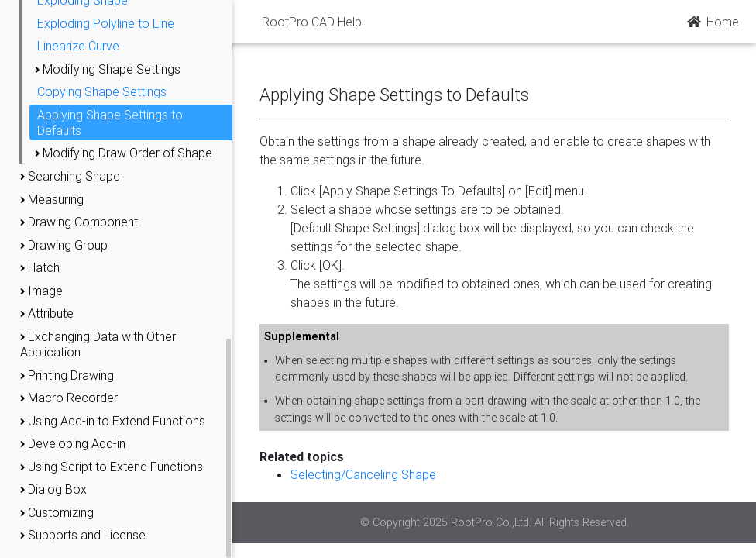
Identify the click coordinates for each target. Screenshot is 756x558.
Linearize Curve (78, 46)
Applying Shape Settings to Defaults (110, 122)
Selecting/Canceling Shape (363, 474)
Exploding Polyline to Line (106, 23)
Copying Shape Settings (102, 91)
